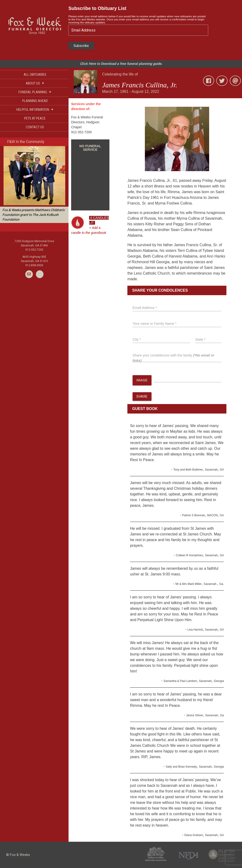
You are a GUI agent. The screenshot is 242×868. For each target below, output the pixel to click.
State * (200, 339)
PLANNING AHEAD (35, 101)
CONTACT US (35, 127)
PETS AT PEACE (35, 118)
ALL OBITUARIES (35, 75)
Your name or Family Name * (155, 324)
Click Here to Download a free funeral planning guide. (121, 64)
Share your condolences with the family (173, 358)
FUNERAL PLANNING (35, 92)
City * (137, 339)
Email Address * (145, 308)
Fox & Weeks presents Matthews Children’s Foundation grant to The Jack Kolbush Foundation (33, 215)
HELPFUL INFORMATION (35, 109)
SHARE (142, 396)
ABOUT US (35, 83)
